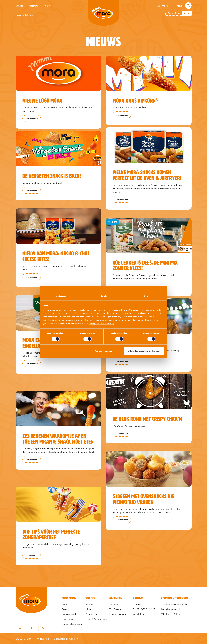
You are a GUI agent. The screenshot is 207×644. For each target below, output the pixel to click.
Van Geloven (116, 609)
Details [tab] (103, 296)
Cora (64, 609)
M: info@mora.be (142, 614)
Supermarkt (91, 604)
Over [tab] (146, 296)
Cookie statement (118, 614)
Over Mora (162, 6)
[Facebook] (31, 628)
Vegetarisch (91, 614)
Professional (174, 13)
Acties (65, 604)
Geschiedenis (68, 619)
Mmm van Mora (104, 13)
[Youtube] (20, 628)
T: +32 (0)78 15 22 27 (144, 609)
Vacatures (114, 604)
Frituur (88, 609)
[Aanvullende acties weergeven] (189, 13)
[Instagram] (43, 628)
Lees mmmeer (32, 118)
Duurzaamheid (69, 614)
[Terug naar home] (31, 605)
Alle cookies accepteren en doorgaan (144, 351)
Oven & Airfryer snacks (97, 619)
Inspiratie (34, 6)
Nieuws (48, 6)
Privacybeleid (43, 639)
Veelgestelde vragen (72, 624)
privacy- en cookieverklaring (102, 323)
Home (19, 15)
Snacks (19, 6)
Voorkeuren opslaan (103, 351)
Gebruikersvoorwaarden (66, 639)
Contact (178, 6)
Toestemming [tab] (61, 296)
